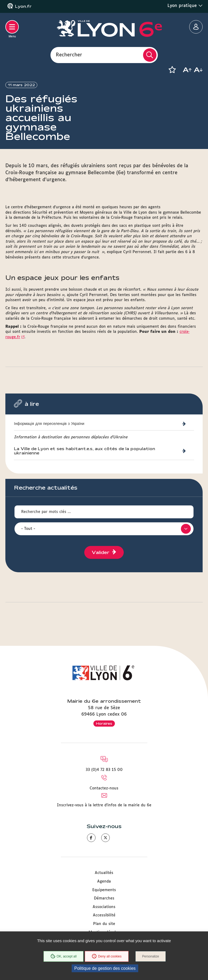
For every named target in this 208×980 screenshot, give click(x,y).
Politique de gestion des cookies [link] (105, 968)
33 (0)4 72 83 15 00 (104, 770)
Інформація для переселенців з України (49, 424)
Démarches (104, 898)
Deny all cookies (107, 956)
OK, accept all (64, 956)
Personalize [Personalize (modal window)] (151, 956)
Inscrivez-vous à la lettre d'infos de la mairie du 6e (104, 805)
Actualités (104, 873)
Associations (104, 907)
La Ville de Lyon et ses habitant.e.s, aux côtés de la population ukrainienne (85, 451)
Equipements (104, 890)
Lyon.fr (23, 6)
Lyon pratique (185, 6)
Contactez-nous (104, 788)
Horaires (104, 723)
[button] (172, 70)
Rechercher (69, 55)
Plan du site (104, 924)
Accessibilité (104, 915)
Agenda (104, 881)
